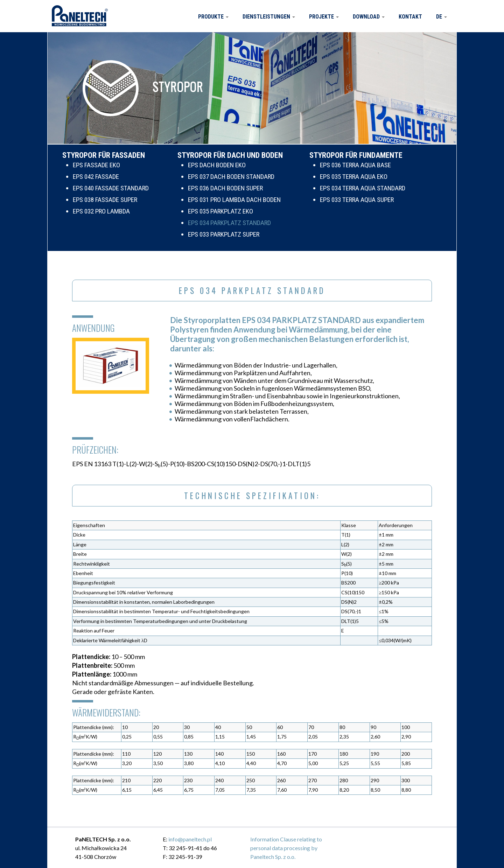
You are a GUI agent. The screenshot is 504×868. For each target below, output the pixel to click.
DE (442, 17)
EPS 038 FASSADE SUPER (105, 200)
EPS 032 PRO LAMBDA (101, 211)
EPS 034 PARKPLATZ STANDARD (229, 223)
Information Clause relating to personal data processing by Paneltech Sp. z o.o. (286, 848)
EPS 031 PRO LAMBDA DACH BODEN (234, 200)
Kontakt (410, 17)
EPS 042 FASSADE (96, 177)
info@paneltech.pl (190, 839)
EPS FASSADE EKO (96, 165)
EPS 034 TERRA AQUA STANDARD (363, 188)
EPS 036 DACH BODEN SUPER (225, 188)
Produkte (213, 17)
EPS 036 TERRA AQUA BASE (355, 165)
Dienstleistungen (269, 17)
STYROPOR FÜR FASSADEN (104, 155)
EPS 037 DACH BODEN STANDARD (231, 177)
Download (369, 17)
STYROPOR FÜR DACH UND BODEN (230, 155)
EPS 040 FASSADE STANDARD (111, 188)
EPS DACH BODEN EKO (217, 165)
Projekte (324, 17)
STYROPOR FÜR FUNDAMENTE (356, 155)
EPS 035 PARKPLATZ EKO (220, 211)
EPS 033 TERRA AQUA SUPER (357, 200)
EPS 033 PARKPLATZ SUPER (224, 234)
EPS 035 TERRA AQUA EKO (354, 177)
